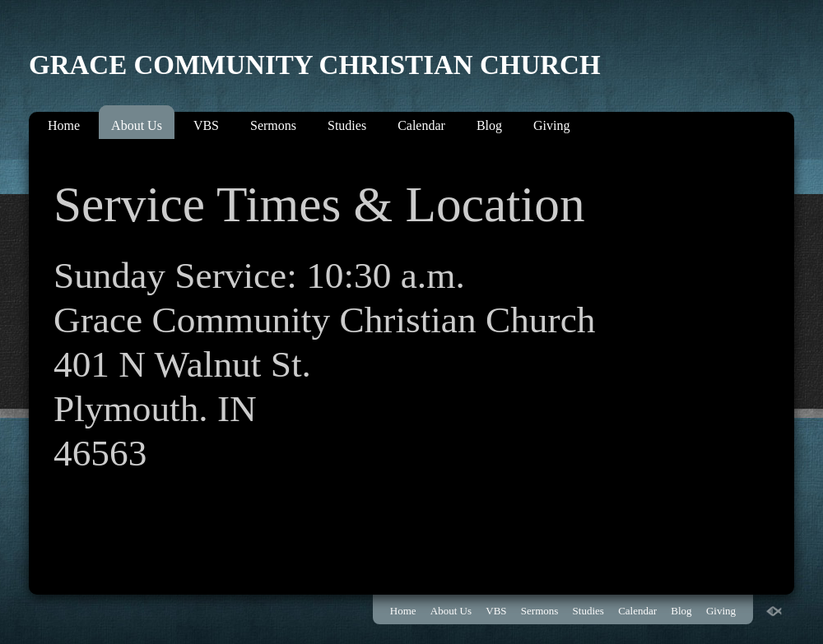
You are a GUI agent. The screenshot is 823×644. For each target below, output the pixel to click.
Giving (551, 125)
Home (64, 125)
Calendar (421, 125)
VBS (206, 125)
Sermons (273, 125)
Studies (347, 125)
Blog (489, 125)
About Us (137, 125)
